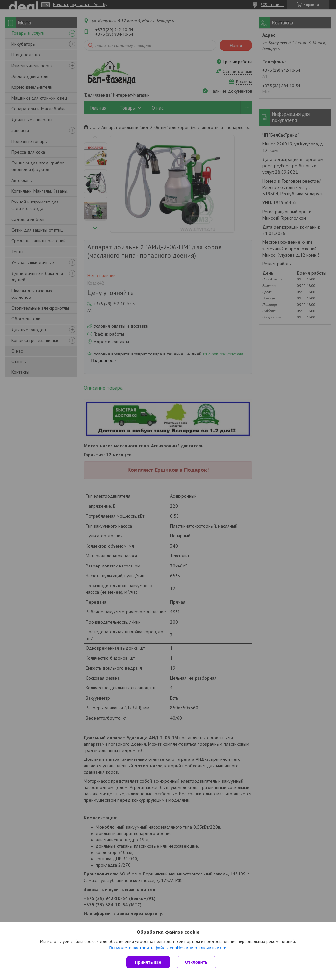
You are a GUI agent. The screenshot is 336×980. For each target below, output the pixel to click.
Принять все (148, 962)
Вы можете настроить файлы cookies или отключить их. (166, 948)
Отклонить (196, 962)
